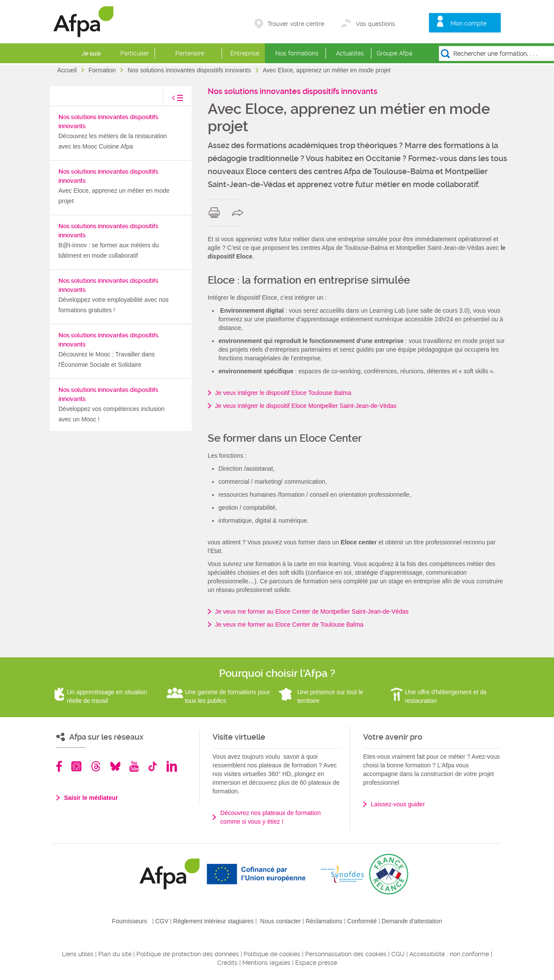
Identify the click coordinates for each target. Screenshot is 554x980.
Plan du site (115, 954)
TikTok (153, 766)
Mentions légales (266, 963)
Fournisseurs (130, 921)
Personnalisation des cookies (346, 954)
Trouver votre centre (296, 24)
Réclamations (324, 921)
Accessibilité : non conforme (449, 954)
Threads (96, 766)
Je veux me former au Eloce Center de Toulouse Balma (289, 624)
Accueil (68, 70)
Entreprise (245, 53)
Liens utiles (78, 954)
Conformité (362, 921)
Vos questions (375, 24)
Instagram (76, 766)
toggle (169, 100)
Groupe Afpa (395, 53)
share (240, 213)
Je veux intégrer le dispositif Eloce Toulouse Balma (283, 393)
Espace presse (316, 963)
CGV (162, 921)
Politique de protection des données (188, 954)
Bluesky (115, 766)
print (216, 213)
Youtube (134, 766)
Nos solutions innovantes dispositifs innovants (190, 70)
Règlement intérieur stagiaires (213, 921)
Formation (103, 70)
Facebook (59, 766)
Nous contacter (280, 921)
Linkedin (172, 766)
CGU (398, 954)
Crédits (227, 963)
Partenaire (190, 53)
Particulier (135, 53)
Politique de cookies (272, 954)
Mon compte (469, 23)
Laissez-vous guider (398, 804)
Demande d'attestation (412, 921)
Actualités (350, 53)
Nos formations (297, 53)
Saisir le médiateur (91, 798)
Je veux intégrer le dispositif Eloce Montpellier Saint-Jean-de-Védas (306, 406)
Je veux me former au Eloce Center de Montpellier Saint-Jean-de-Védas (312, 611)
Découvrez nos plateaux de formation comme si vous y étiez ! (271, 817)
